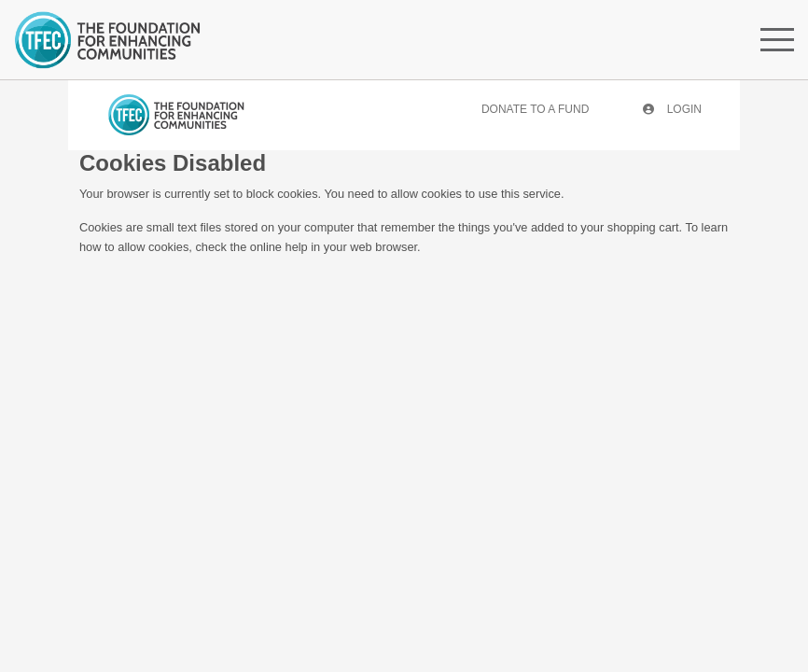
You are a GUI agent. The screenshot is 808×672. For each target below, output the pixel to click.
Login (672, 109)
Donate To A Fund (535, 109)
